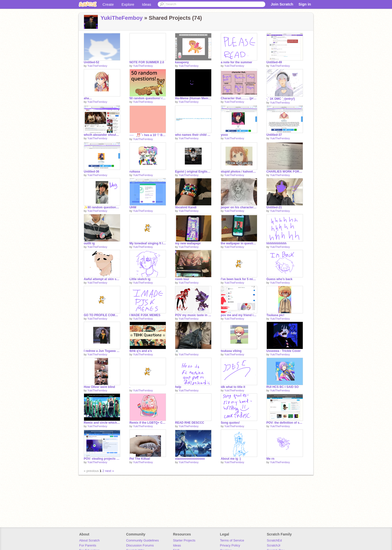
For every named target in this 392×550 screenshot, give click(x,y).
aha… (88, 98)
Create (108, 4)
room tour (182, 279)
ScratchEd (274, 540)
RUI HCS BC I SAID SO (283, 387)
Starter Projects (184, 540)
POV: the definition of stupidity (285, 423)
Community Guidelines (142, 540)
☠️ (177, 351)
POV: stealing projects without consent (102, 459)
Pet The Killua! (140, 459)
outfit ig (89, 243)
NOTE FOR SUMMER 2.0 (147, 62)
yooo (224, 135)
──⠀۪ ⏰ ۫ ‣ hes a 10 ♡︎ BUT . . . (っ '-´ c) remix (148, 135)
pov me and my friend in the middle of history (239, 315)
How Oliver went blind (99, 387)
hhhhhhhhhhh (277, 243)
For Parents (88, 545)
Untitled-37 (274, 135)
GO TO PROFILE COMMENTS (102, 315)
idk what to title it (233, 387)
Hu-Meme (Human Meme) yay (193, 98)
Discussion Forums (140, 545)
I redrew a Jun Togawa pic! (102, 351)
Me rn (270, 459)
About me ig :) (231, 459)
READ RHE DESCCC (190, 423)
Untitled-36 (91, 172)
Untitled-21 (274, 207)
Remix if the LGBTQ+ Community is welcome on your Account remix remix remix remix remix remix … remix (148, 423)
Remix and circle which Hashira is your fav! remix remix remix (102, 423)
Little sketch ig (140, 279)
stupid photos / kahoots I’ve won (239, 172)
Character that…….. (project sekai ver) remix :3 (239, 98)
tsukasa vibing (231, 351)
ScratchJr (274, 545)
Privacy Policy (230, 545)
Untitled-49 (274, 62)
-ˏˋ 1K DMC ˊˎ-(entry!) (281, 99)
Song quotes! (230, 423)
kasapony (182, 62)
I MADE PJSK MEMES (145, 315)
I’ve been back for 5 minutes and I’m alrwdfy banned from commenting (239, 279)
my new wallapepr (188, 243)
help (178, 387)
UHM (133, 207)
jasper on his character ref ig (239, 207)
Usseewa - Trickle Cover (284, 351)
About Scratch (89, 540)
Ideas (147, 4)
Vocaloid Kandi (186, 207)
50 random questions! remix (148, 98)
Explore (128, 4)
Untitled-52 (91, 62)
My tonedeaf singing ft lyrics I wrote (148, 243)
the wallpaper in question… (239, 243)
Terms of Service (232, 540)
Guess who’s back (279, 279)
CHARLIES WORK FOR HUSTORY (285, 172)
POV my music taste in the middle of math (193, 315)
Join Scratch (282, 4)
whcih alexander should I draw (102, 135)
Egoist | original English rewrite (193, 172)
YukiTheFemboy (122, 18)
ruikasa (135, 172)
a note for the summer (236, 62)
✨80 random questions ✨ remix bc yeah (102, 207)
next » (109, 471)
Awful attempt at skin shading (102, 279)
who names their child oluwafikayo (193, 135)
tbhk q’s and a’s (141, 351)
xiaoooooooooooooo (190, 459)
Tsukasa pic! (275, 315)
